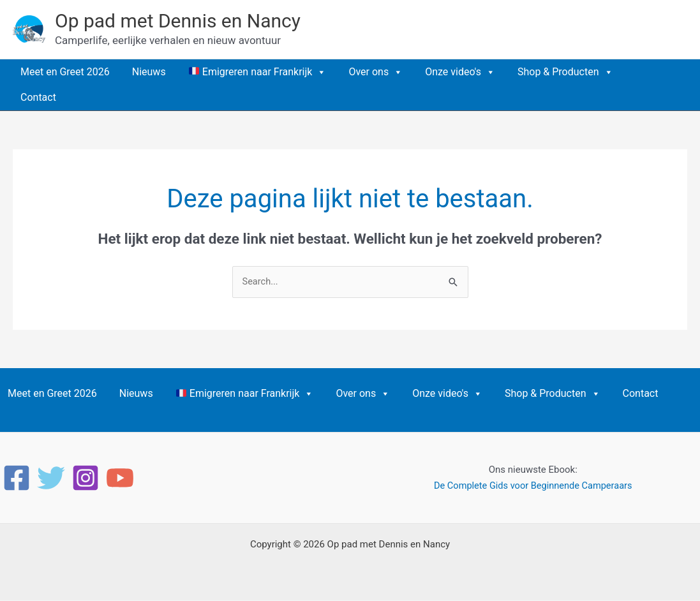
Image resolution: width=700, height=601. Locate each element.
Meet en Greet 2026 (65, 72)
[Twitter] (51, 479)
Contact (38, 97)
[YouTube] (120, 479)
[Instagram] (86, 479)
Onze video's (460, 72)
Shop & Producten (565, 72)
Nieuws (149, 72)
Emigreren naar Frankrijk (258, 72)
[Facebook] (17, 479)
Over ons (376, 72)
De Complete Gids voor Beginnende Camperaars (533, 486)
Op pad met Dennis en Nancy (178, 21)
